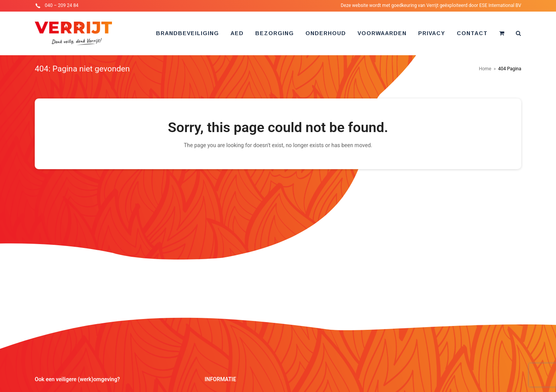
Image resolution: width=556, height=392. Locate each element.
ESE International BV (500, 5)
